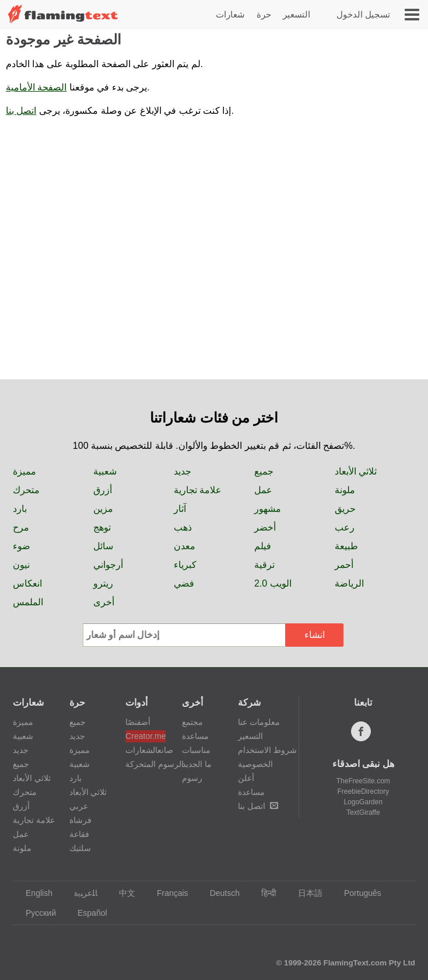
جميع (264, 471)
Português (357, 893)
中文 (122, 893)
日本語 (305, 893)
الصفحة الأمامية (36, 87)
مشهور (268, 509)
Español (87, 913)
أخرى (104, 602)
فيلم (263, 546)
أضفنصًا (138, 722)
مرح (21, 527)
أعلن (246, 778)
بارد (20, 509)
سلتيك (80, 848)
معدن (185, 546)
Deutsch (219, 893)
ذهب (183, 527)
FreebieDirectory (363, 791)
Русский (35, 913)
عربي (79, 806)
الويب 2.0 (273, 583)
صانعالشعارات (145, 750)
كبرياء (185, 565)
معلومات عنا (259, 722)
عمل (263, 490)
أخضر (265, 527)
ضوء (22, 546)
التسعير (297, 14)
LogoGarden (363, 802)
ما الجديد (197, 764)
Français (167, 893)
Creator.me (145, 736)
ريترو (103, 583)
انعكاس (27, 583)
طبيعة (346, 546)
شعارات (230, 14)
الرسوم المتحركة (145, 764)
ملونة (345, 490)
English (34, 893)
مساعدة (195, 736)
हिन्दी (263, 893)
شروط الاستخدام (267, 750)
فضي (184, 583)
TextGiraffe (363, 812)
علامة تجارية (198, 490)
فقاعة (79, 834)
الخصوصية (255, 764)
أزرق (103, 490)
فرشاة (80, 820)
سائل (103, 546)
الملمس (28, 602)
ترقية (264, 565)
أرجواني (108, 565)
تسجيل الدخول (363, 14)
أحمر (344, 565)
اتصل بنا (21, 111)
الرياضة (349, 583)
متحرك (26, 490)
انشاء (315, 635)
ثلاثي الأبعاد (356, 471)
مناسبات (196, 750)
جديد (183, 471)
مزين (103, 509)
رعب (345, 527)
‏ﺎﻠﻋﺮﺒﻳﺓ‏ (80, 893)
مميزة (24, 471)
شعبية (105, 471)
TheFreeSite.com (363, 781)
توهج (102, 527)
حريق (345, 509)
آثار (180, 509)
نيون (21, 565)
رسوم (192, 778)
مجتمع (192, 722)
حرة (264, 14)
